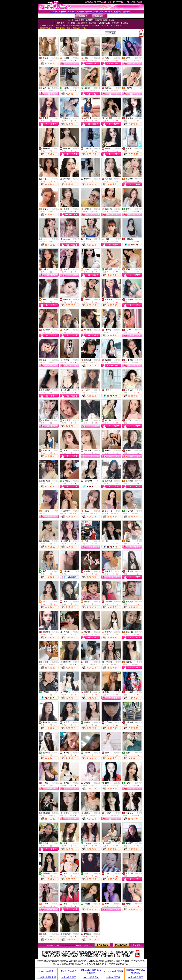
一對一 (139, 239)
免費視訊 (55, 58)
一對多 (139, 88)
